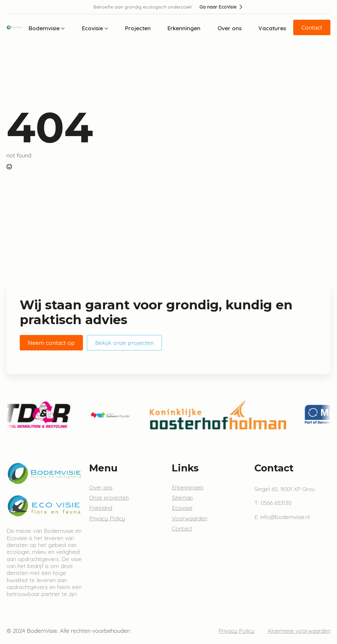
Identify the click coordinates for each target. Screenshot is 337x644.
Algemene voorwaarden (299, 631)
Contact (182, 528)
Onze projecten (109, 498)
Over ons (230, 28)
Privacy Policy (107, 518)
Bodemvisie (44, 28)
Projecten (138, 28)
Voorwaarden (190, 518)
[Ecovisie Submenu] (106, 28)
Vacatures (272, 28)
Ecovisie (92, 28)
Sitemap (182, 498)
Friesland (101, 508)
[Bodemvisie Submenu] (62, 28)
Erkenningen (184, 28)
